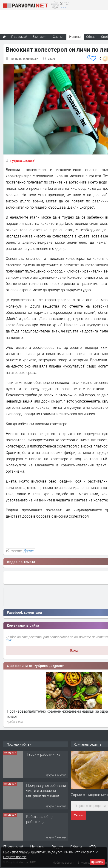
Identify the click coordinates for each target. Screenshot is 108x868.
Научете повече (15, 857)
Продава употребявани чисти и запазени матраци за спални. (46, 791)
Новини (75, 37)
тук (9, 640)
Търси (78, 815)
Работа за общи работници (40, 819)
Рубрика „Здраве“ (23, 161)
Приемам (97, 862)
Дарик (28, 551)
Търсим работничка (43, 754)
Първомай (13, 847)
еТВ (92, 847)
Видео (57, 847)
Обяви (76, 847)
